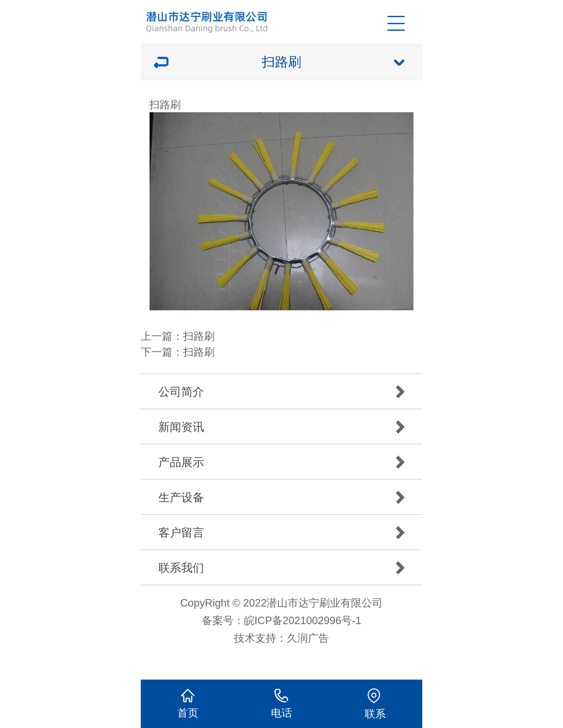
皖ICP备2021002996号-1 (303, 620)
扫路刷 (199, 336)
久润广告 (308, 638)
